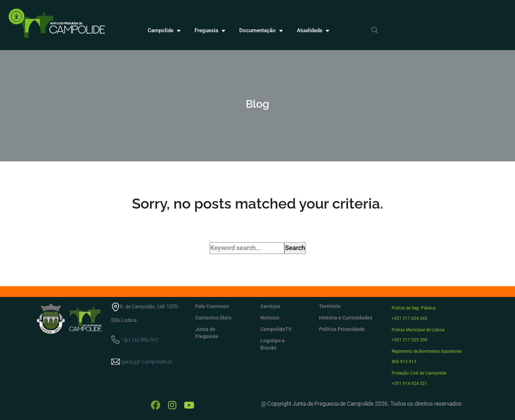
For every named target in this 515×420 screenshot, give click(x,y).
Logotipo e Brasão (273, 344)
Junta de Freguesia (207, 333)
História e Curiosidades (346, 318)
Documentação (261, 31)
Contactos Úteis (213, 318)
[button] (375, 30)
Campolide (164, 31)
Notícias (270, 318)
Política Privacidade (342, 329)
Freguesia (210, 31)
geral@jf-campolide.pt (146, 361)
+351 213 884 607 (139, 339)
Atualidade (313, 31)
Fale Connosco (212, 306)
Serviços (270, 306)
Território (330, 306)
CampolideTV (276, 329)
